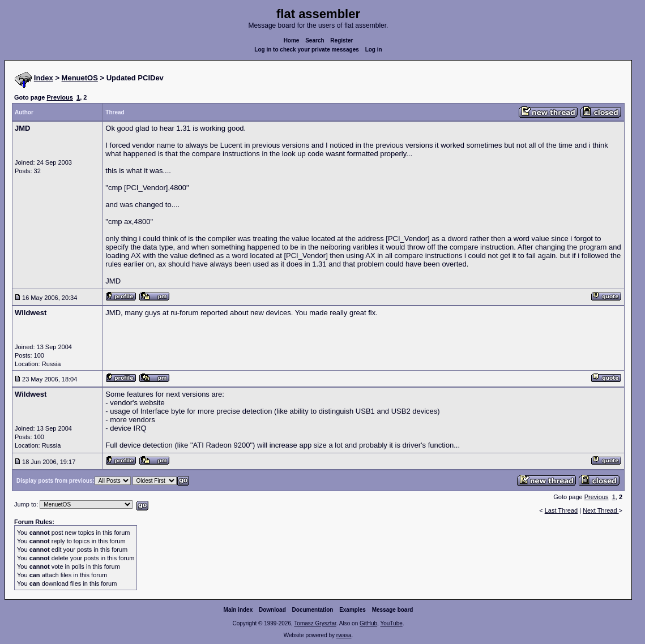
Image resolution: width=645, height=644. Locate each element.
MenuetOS (80, 78)
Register (341, 40)
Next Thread (601, 510)
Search (315, 40)
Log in (374, 50)
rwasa (344, 635)
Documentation (313, 610)
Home (292, 40)
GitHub (368, 623)
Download (272, 610)
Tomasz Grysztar (315, 623)
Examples (353, 610)
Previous (59, 97)
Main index (238, 610)
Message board (393, 610)
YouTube (391, 623)
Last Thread (561, 510)
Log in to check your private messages (307, 50)
